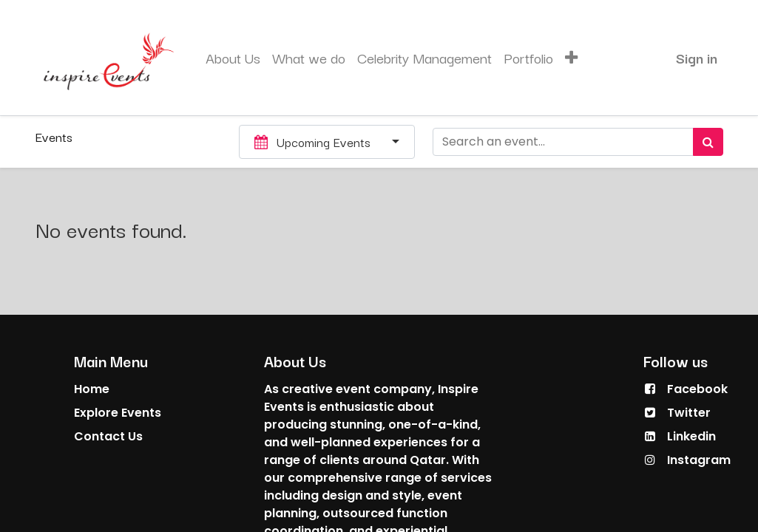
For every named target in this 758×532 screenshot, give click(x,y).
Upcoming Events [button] (315, 142)
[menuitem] (233, 58)
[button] (571, 58)
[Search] (708, 142)
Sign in (697, 58)
